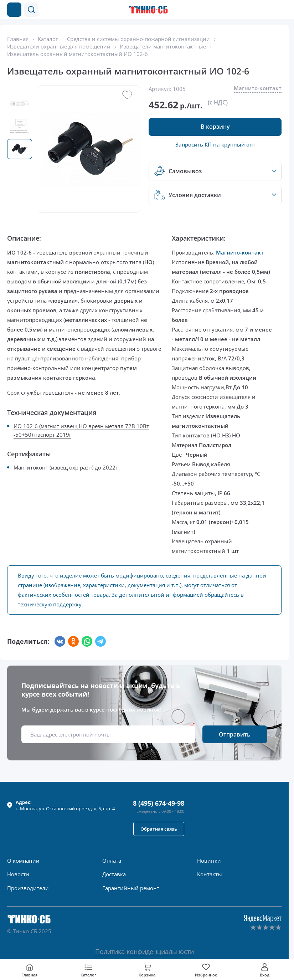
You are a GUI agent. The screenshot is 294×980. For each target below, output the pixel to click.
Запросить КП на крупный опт (215, 144)
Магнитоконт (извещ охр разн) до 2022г (66, 467)
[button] (31, 10)
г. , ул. (65, 805)
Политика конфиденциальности (145, 951)
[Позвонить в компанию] (268, 10)
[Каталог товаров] (14, 10)
